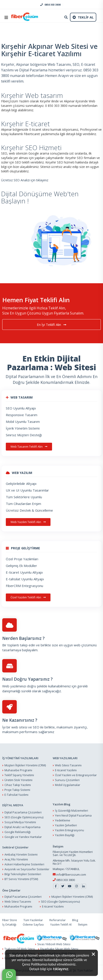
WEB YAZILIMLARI (65, 758)
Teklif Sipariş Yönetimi (19, 775)
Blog (75, 920)
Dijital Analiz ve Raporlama (22, 827)
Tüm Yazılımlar (33, 920)
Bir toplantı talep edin (19, 645)
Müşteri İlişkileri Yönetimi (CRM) (25, 765)
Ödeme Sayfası (33, 925)
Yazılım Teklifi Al (61, 925)
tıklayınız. (61, 969)
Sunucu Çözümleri (67, 780)
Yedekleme (63, 821)
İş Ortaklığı (9, 925)
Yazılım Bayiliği (65, 835)
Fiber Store (10, 920)
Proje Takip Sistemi (17, 790)
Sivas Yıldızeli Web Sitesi (54, 944)
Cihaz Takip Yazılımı (18, 785)
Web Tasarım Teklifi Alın (29, 447)
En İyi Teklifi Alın (51, 325)
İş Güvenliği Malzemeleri (71, 811)
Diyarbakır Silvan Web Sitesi (59, 949)
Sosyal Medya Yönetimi (20, 822)
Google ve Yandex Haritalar (23, 837)
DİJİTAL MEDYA (13, 805)
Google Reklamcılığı (18, 832)
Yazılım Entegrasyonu (69, 830)
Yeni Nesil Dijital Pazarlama (73, 816)
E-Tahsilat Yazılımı (16, 795)
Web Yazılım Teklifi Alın (28, 522)
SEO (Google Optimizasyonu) (24, 817)
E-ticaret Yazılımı (66, 770)
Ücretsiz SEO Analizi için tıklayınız (25, 180)
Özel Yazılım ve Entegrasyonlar (76, 775)
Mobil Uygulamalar (68, 785)
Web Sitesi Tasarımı (68, 765)
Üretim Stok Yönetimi (18, 780)
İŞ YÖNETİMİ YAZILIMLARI (20, 758)
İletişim (83, 925)
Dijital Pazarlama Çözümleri (23, 812)
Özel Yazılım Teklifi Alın (28, 598)
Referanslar (58, 920)
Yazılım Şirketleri (66, 825)
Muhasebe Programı (18, 770)
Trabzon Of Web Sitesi (20, 949)
